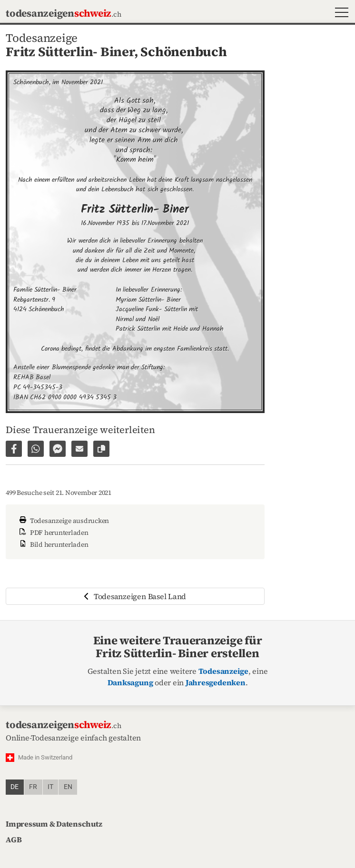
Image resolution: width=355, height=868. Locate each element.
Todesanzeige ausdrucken (63, 521)
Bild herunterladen (53, 544)
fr (33, 787)
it (50, 787)
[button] (340, 14)
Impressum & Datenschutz (54, 824)
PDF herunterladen (53, 533)
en (68, 787)
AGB (14, 839)
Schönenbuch (183, 52)
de (15, 787)
